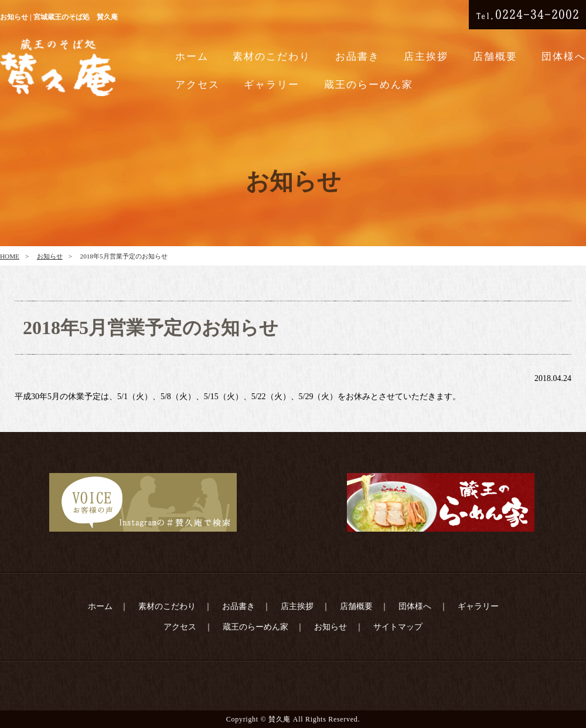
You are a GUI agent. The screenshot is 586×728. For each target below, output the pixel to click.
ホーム (192, 57)
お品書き (357, 57)
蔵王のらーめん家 (369, 85)
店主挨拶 (426, 57)
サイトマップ (398, 627)
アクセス (197, 85)
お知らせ (50, 256)
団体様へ (564, 57)
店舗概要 (495, 57)
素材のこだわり (272, 57)
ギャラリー (272, 85)
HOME (10, 256)
